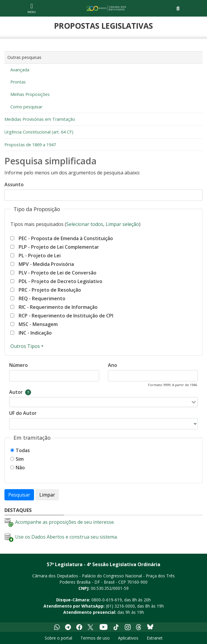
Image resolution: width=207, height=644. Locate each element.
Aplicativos (128, 638)
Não (20, 468)
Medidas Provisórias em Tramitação (40, 119)
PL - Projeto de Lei (40, 256)
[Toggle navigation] (178, 8)
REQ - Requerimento (42, 298)
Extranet (155, 638)
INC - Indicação (35, 333)
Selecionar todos (85, 224)
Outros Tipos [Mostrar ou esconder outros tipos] (25, 346)
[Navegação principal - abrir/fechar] (32, 8)
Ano (113, 365)
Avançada (20, 70)
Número (18, 365)
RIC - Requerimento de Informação (58, 307)
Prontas (18, 82)
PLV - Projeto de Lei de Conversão (58, 273)
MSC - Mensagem (38, 324)
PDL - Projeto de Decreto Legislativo (60, 281)
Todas (23, 450)
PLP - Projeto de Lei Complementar (59, 247)
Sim (20, 459)
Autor (16, 392)
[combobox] (100, 402)
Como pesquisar (26, 107)
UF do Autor (23, 413)
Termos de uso (95, 638)
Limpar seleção (122, 224)
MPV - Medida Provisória (46, 264)
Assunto (14, 184)
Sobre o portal (58, 638)
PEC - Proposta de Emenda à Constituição (66, 238)
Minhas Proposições (30, 94)
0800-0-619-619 (107, 600)
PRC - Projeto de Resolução (50, 290)
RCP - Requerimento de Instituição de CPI (66, 316)
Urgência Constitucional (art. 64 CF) (39, 132)
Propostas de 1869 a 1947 (30, 145)
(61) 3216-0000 (120, 606)
